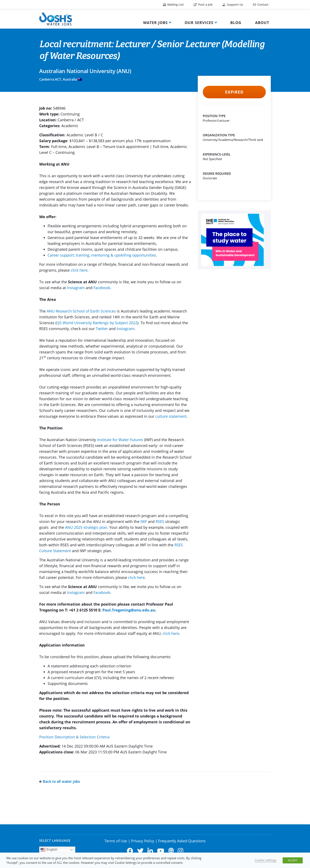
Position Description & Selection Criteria (74, 737)
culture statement (171, 416)
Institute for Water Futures (120, 440)
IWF (144, 521)
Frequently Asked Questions (182, 841)
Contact (261, 4)
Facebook (102, 288)
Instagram (76, 288)
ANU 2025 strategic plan (86, 527)
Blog (236, 23)
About (262, 23)
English (49, 850)
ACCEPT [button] (293, 860)
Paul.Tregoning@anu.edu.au (129, 610)
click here (79, 270)
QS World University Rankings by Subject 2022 (97, 323)
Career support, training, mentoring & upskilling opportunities (102, 255)
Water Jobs (155, 23)
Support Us (233, 4)
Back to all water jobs (60, 781)
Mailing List (173, 4)
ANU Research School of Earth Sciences (81, 311)
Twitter (102, 329)
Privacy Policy (143, 841)
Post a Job (203, 4)
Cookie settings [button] (266, 860)
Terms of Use (116, 841)
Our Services (199, 23)
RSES (160, 521)
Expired (234, 92)
